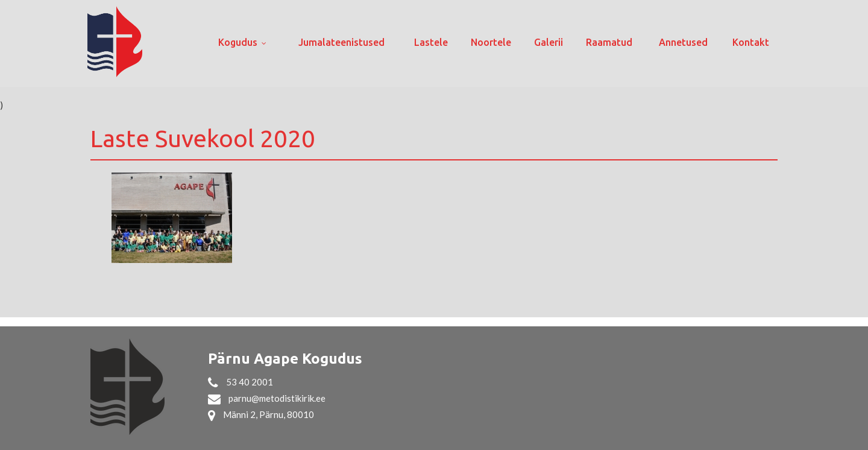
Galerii (549, 42)
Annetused (683, 42)
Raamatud (609, 42)
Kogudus (238, 42)
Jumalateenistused (341, 42)
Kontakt (751, 42)
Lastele (431, 42)
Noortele (491, 42)
